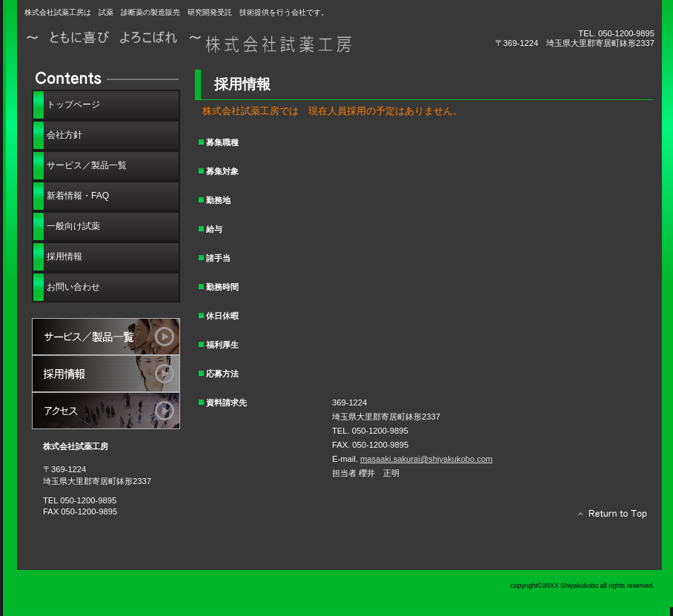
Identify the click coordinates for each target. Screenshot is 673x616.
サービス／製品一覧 (106, 337)
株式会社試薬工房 (191, 43)
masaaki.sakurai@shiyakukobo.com (427, 459)
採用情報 (106, 374)
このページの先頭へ (608, 517)
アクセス (106, 411)
